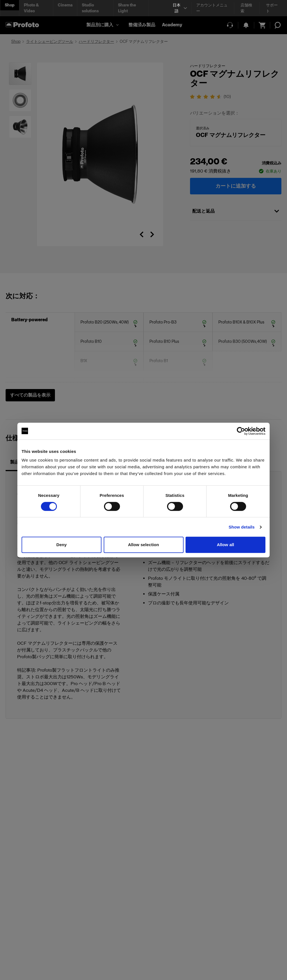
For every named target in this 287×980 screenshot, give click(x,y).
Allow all (226, 545)
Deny (62, 545)
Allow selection (144, 545)
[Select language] (179, 8)
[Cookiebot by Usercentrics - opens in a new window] (241, 431)
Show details (242, 527)
